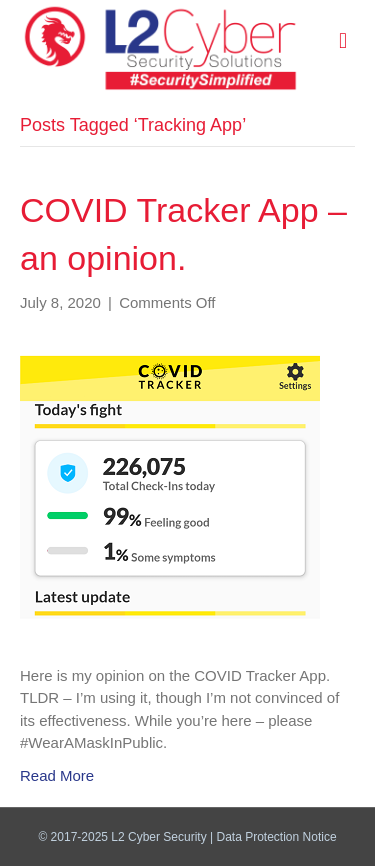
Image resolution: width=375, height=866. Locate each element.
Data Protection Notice (277, 837)
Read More (57, 775)
